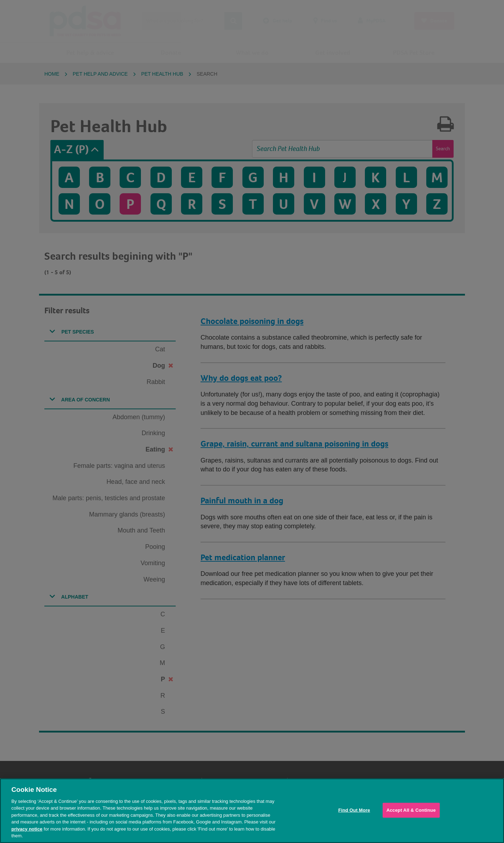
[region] (252, 811)
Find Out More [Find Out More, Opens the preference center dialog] (354, 810)
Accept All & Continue (411, 810)
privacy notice (27, 829)
